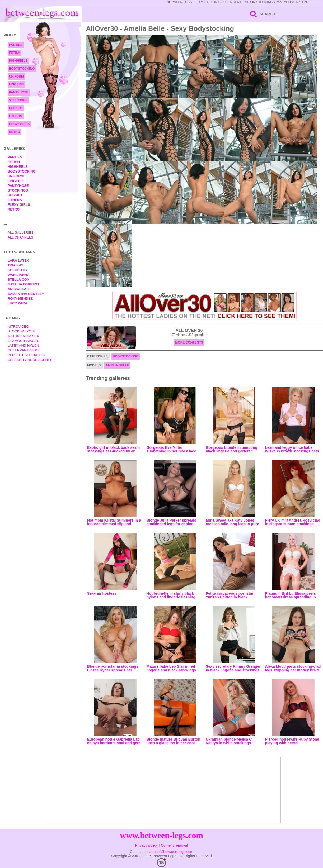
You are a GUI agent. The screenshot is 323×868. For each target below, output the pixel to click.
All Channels (20, 237)
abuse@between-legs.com (171, 852)
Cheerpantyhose (24, 350)
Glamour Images (24, 341)
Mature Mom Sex (23, 336)
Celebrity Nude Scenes (30, 360)
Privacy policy (147, 845)
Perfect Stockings (26, 355)
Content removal (174, 845)
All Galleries (21, 233)
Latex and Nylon (23, 345)
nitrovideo (18, 326)
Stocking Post (22, 331)
